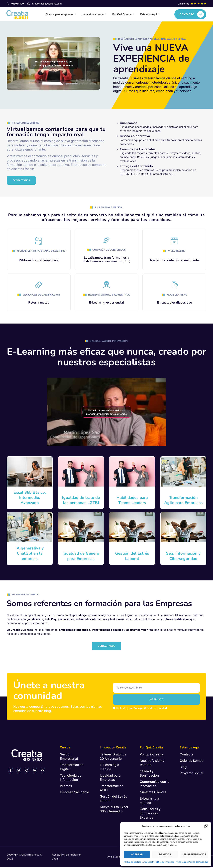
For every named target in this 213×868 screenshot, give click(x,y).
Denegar (165, 854)
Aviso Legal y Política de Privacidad (158, 862)
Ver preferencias (194, 854)
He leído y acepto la (141, 709)
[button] (206, 826)
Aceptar (137, 854)
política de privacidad (154, 709)
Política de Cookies (132, 862)
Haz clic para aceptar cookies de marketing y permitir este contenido (53, 63)
